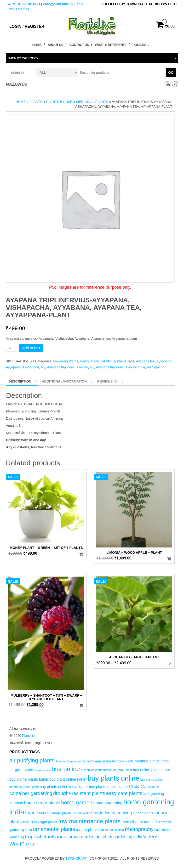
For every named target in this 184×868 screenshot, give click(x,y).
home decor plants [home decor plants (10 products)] (42, 803)
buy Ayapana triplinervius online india (117, 367)
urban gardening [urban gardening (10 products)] (85, 837)
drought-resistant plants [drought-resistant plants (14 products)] (79, 793)
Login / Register (27, 26)
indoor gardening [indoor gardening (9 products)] (116, 813)
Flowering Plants (66, 361)
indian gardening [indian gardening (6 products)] (86, 813)
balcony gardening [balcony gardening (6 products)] (96, 761)
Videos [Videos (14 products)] (151, 837)
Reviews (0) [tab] (108, 381)
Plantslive (29, 736)
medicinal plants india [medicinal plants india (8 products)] (141, 822)
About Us (55, 45)
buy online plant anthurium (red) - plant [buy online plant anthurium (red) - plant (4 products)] (106, 770)
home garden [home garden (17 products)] (77, 803)
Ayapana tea (145, 361)
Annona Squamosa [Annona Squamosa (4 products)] (68, 761)
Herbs (84, 361)
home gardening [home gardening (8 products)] (108, 803)
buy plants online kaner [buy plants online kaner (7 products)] (108, 787)
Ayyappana (31, 367)
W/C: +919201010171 (24, 4)
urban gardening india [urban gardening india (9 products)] (122, 837)
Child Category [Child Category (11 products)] (144, 786)
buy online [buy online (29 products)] (66, 769)
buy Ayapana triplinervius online (65, 367)
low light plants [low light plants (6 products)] (46, 822)
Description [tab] (20, 381)
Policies (141, 45)
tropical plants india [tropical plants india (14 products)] (46, 837)
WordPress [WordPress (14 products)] (22, 844)
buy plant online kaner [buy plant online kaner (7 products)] (68, 779)
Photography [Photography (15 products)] (139, 829)
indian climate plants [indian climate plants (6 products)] (55, 813)
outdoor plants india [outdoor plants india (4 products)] (111, 830)
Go (171, 73)
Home (37, 45)
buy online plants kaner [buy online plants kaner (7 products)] (29, 779)
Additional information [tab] (64, 381)
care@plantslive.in (58, 4)
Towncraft (76, 858)
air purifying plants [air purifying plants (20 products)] (32, 761)
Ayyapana (13, 367)
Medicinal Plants (92, 102)
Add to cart (31, 348)
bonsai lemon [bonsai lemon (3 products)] (43, 770)
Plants (36, 102)
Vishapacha (156, 367)
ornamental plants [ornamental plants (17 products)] (54, 829)
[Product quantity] (12, 348)
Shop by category (23, 58)
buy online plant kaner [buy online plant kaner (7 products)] (152, 770)
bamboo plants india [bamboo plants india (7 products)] (152, 761)
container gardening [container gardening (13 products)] (31, 793)
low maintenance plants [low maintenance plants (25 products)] (89, 821)
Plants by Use (59, 102)
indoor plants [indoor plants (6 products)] (143, 813)
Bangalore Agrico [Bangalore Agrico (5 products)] (22, 770)
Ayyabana (164, 361)
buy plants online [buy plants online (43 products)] (114, 778)
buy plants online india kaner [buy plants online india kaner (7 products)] (64, 787)
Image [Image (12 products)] (32, 813)
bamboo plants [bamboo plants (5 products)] (123, 761)
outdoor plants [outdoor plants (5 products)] (86, 830)
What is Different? (111, 45)
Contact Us (79, 45)
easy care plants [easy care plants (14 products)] (124, 793)
